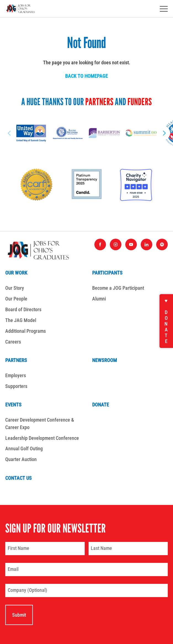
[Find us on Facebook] (100, 244)
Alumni (99, 299)
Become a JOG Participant (118, 288)
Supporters (16, 386)
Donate (101, 405)
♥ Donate (166, 321)
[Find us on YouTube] (131, 244)
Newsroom (105, 360)
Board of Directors (23, 309)
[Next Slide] (164, 133)
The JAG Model (21, 320)
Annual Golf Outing (24, 449)
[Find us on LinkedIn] (147, 244)
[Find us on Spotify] (162, 244)
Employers (16, 375)
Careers (13, 342)
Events (13, 405)
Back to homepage (86, 76)
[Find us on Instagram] (116, 244)
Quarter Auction (21, 459)
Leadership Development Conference (42, 438)
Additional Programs (26, 331)
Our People (16, 299)
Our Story (15, 288)
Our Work (16, 273)
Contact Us (18, 478)
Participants (107, 273)
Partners (16, 360)
